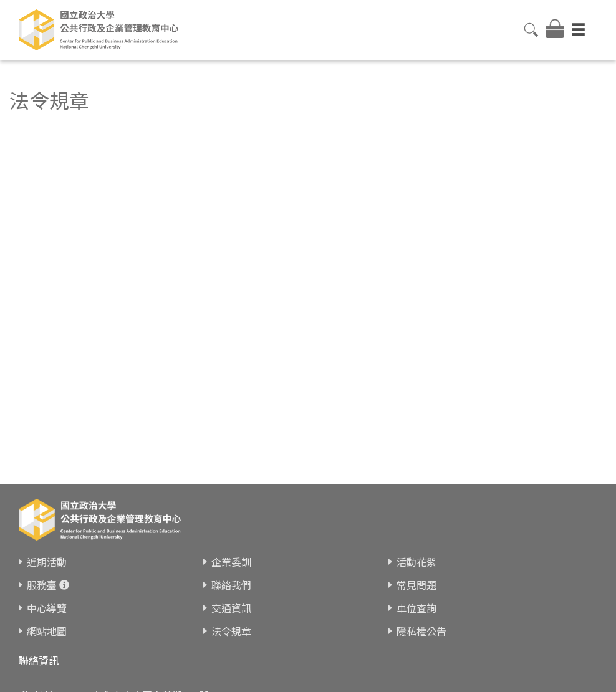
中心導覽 (47, 602)
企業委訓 (231, 555)
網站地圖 (47, 625)
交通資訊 (231, 602)
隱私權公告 (421, 625)
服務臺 (42, 579)
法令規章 (231, 625)
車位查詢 (416, 602)
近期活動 (47, 555)
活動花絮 (416, 555)
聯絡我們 (231, 579)
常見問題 (416, 579)
